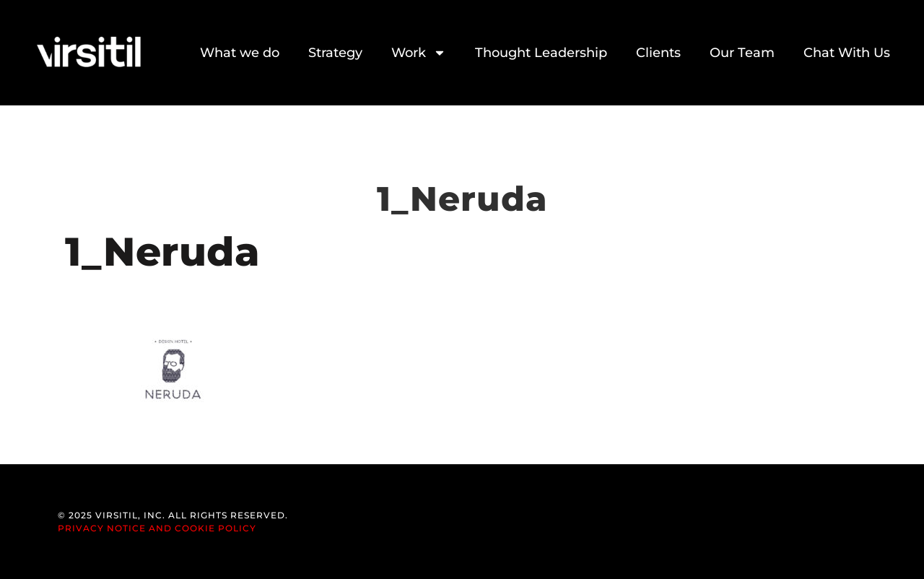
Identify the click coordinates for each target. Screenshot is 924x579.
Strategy (335, 53)
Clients (658, 53)
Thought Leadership (541, 53)
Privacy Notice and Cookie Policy (157, 528)
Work (419, 53)
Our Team (742, 53)
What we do (240, 53)
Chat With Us (847, 53)
